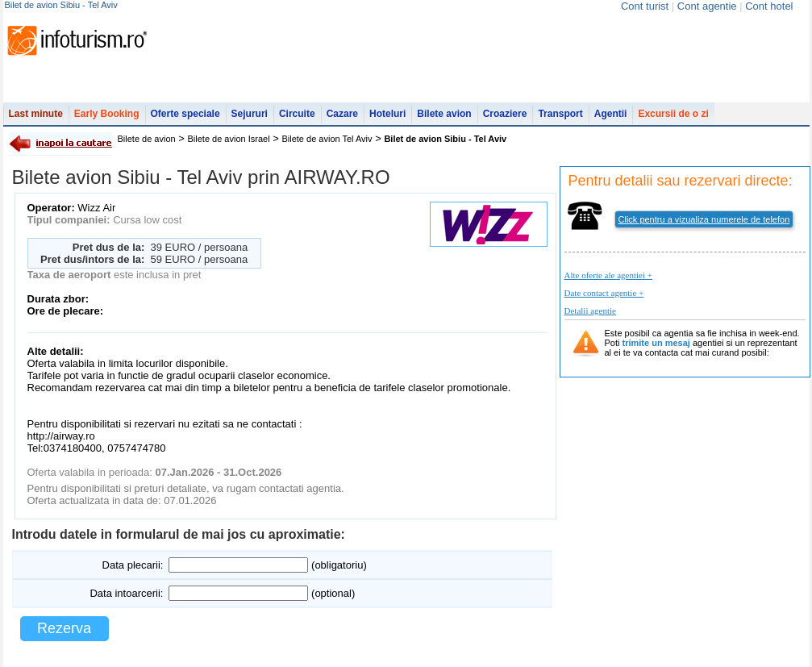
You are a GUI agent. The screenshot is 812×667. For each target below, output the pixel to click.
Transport (560, 114)
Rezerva (64, 628)
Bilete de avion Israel (229, 139)
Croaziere (505, 114)
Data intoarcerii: (126, 593)
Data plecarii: (133, 565)
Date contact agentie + (604, 293)
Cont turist (645, 6)
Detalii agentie (590, 311)
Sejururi (250, 114)
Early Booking (107, 114)
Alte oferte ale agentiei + (608, 275)
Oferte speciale (185, 114)
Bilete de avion (147, 139)
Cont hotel (769, 6)
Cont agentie (707, 6)
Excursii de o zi (673, 114)
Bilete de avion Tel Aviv (327, 139)
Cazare (342, 114)
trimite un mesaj (656, 343)
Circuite (297, 114)
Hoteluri (387, 114)
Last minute (36, 114)
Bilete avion (444, 114)
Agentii (611, 114)
